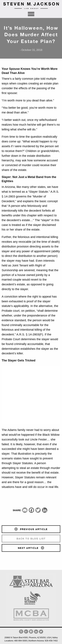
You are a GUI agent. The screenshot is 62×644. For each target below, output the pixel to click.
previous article (34, 529)
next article (28, 548)
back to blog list (31, 539)
